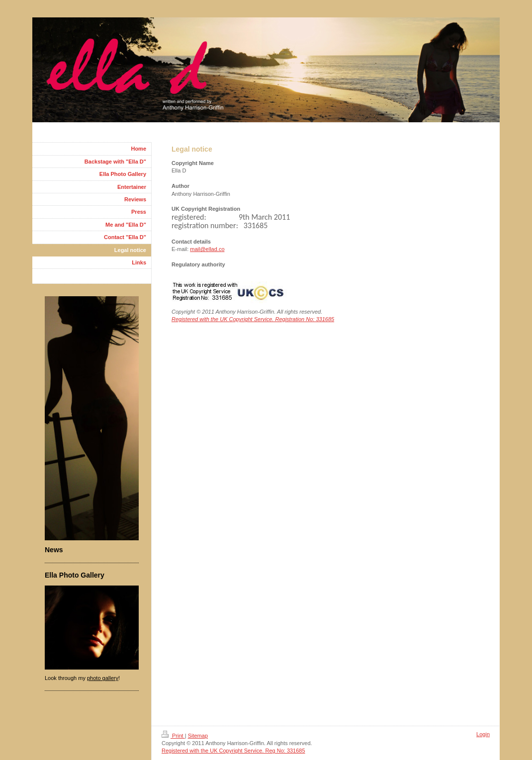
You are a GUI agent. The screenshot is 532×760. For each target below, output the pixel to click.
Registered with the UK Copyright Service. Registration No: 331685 (253, 319)
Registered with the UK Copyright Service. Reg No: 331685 (233, 751)
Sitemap (198, 736)
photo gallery (103, 678)
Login (483, 734)
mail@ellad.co (207, 249)
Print (173, 736)
